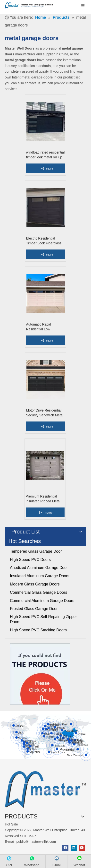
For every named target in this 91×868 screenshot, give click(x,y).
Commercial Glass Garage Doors (39, 592)
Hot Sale (11, 824)
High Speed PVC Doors (30, 560)
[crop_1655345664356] (45, 788)
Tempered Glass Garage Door (36, 551)
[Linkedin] (74, 848)
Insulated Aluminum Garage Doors (40, 576)
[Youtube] (82, 848)
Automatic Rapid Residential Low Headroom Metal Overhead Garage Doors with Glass (45, 327)
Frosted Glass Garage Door (34, 609)
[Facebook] (65, 848)
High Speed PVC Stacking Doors (38, 630)
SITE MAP (28, 836)
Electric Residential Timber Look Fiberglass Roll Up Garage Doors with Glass (44, 241)
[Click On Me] (40, 674)
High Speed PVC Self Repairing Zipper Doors (43, 619)
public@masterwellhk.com (36, 842)
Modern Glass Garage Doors (35, 584)
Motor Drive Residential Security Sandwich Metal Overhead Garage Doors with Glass (45, 413)
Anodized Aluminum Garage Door (39, 568)
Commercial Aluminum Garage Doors (42, 601)
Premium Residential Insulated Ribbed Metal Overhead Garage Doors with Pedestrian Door (44, 499)
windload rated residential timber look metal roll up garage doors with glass (45, 155)
